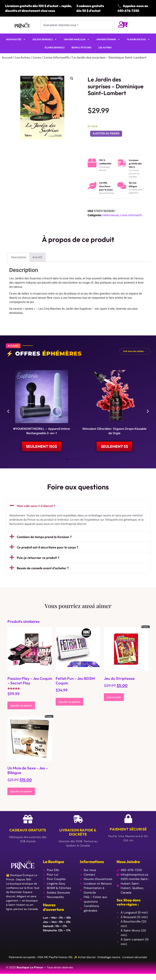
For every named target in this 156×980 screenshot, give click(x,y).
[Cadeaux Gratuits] (28, 822)
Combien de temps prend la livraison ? (44, 539)
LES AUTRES (105, 47)
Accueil (7, 57)
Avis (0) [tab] (37, 257)
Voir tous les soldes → (135, 351)
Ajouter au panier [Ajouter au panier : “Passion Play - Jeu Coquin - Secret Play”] (21, 708)
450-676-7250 (128, 11)
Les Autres (22, 57)
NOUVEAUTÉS (16, 39)
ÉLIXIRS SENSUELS (55, 47)
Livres (37, 57)
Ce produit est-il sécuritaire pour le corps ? (47, 550)
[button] (72, 78)
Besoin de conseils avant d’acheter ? (43, 571)
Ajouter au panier (106, 134)
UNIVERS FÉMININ (108, 39)
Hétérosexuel (110, 215)
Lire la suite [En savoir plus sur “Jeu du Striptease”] (114, 699)
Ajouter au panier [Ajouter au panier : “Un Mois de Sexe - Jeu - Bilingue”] (21, 794)
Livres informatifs (57, 57)
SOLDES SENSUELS (45, 39)
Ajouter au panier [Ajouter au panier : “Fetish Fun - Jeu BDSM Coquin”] (69, 704)
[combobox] (77, 25)
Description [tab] (19, 257)
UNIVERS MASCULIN (77, 39)
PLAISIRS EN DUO (138, 39)
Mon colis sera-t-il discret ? (36, 508)
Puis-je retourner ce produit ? (38, 560)
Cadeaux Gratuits (28, 832)
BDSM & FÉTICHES (81, 47)
